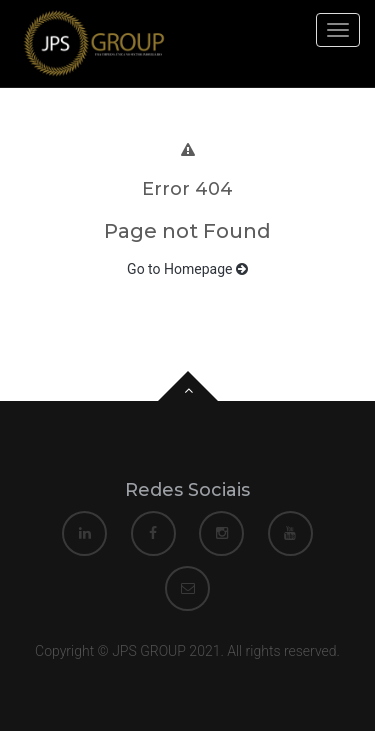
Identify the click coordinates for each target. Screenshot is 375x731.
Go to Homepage (187, 269)
